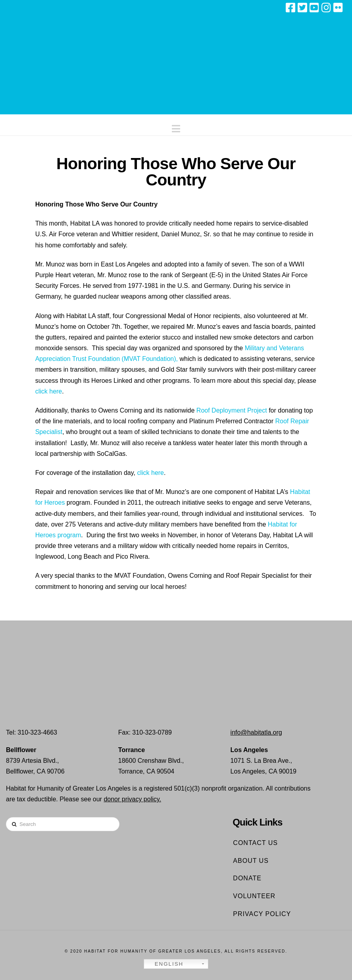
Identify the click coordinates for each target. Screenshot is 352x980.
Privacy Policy (262, 914)
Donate (247, 878)
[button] (176, 127)
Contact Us (255, 843)
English (165, 964)
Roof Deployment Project (232, 410)
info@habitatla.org (256, 732)
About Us (251, 861)
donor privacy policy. (132, 799)
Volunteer (254, 896)
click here (49, 391)
